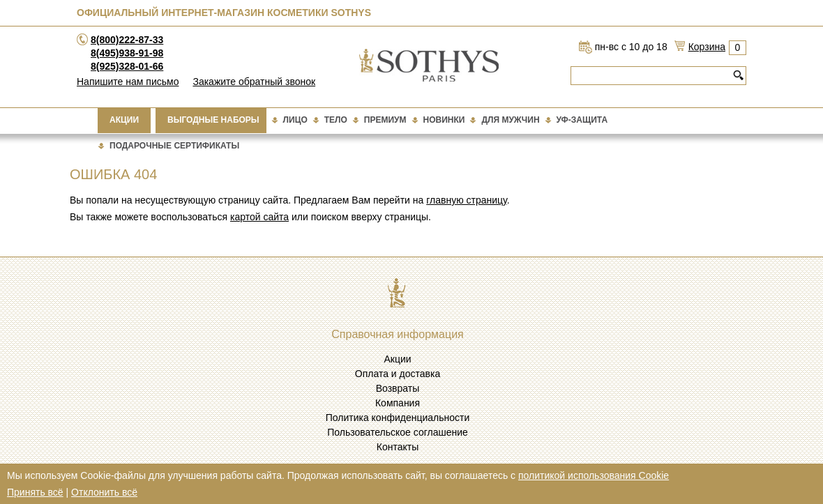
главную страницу (466, 200)
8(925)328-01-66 (127, 66)
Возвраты (398, 388)
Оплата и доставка (398, 374)
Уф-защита (582, 120)
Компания (398, 403)
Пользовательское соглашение (398, 432)
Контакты (398, 447)
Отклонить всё (104, 492)
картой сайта (259, 217)
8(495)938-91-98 (127, 53)
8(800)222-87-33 (127, 40)
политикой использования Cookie (594, 475)
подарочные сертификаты (174, 146)
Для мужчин (510, 120)
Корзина (707, 47)
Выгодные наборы (213, 120)
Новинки (444, 120)
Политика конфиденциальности (398, 418)
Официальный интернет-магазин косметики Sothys (224, 13)
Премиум (385, 120)
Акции (124, 120)
